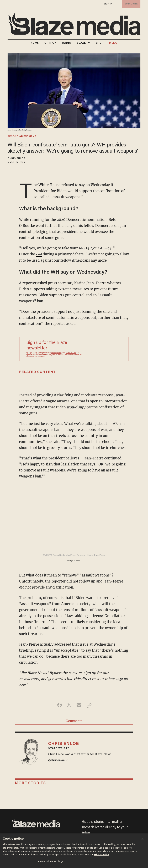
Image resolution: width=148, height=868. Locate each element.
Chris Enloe (16, 159)
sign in (108, 4)
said (39, 254)
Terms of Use (71, 353)
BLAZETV (83, 43)
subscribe (130, 4)
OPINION (51, 43)
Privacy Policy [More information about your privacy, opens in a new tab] (102, 855)
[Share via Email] (79, 705)
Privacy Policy (57, 353)
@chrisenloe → (59, 765)
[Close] (142, 839)
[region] (74, 851)
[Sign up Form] (103, 349)
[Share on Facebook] (58, 705)
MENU (113, 43)
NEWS (35, 43)
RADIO (67, 43)
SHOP (100, 43)
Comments (74, 722)
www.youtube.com (74, 561)
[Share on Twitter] (69, 705)
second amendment (22, 137)
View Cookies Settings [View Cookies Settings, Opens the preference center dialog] (51, 862)
